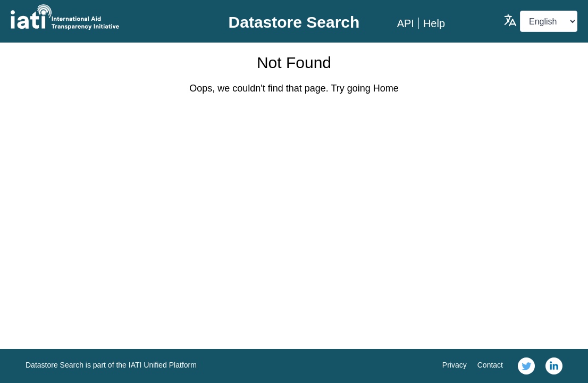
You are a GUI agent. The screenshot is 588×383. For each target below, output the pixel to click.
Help (434, 23)
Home (386, 88)
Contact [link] (490, 365)
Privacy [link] (455, 365)
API (406, 23)
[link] (526, 366)
